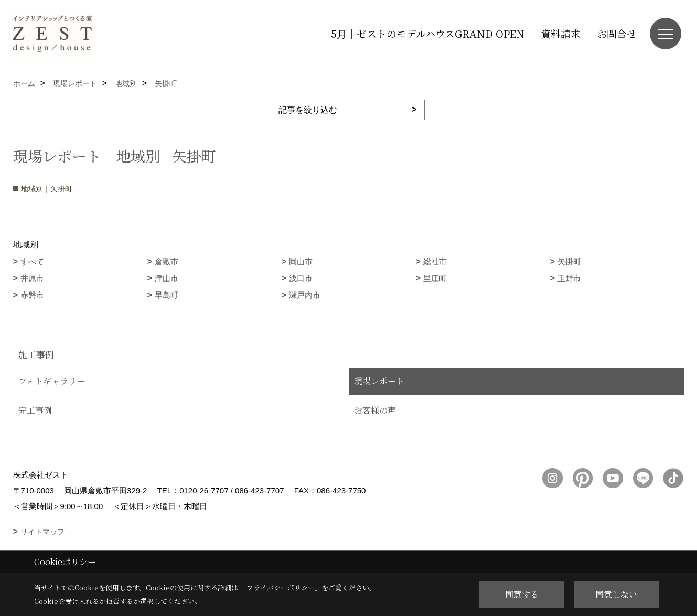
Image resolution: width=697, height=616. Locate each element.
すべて (32, 261)
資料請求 (561, 33)
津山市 (167, 278)
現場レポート (379, 381)
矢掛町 (569, 261)
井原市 (32, 278)
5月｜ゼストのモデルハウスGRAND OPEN (428, 33)
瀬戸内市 (305, 295)
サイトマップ (42, 532)
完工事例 (35, 410)
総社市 (435, 261)
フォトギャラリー (52, 381)
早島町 (167, 295)
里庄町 (435, 278)
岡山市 (301, 261)
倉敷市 (167, 261)
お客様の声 (375, 410)
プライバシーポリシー (281, 587)
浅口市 (301, 278)
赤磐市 (32, 295)
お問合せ (617, 33)
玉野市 (569, 278)
